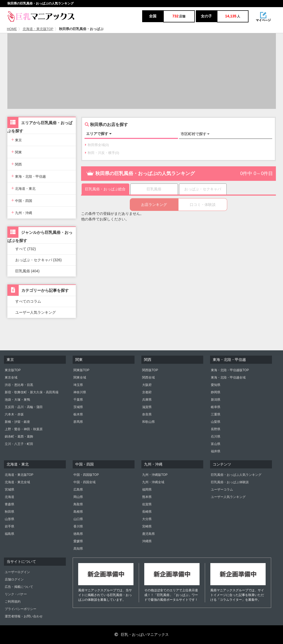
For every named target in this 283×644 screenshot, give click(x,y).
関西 (17, 164)
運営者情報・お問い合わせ (24, 616)
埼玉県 (78, 385)
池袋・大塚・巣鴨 (17, 400)
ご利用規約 (13, 602)
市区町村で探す (195, 134)
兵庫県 (147, 400)
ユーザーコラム (222, 490)
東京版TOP (13, 370)
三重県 (216, 414)
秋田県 (9, 512)
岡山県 (78, 497)
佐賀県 (147, 504)
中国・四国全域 (85, 482)
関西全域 (148, 377)
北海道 (9, 497)
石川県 (216, 437)
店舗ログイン (14, 579)
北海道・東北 (24, 188)
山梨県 (216, 422)
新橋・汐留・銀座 (17, 422)
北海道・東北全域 (17, 482)
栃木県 (78, 414)
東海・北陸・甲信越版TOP (230, 370)
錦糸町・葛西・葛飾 (19, 437)
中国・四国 (22, 200)
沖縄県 (147, 541)
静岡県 (216, 392)
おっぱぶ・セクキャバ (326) (39, 260)
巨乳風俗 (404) (28, 271)
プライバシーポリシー (21, 609)
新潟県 (216, 400)
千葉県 (78, 400)
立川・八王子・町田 (19, 444)
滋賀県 (147, 407)
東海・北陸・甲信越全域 (228, 377)
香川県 (78, 526)
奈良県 (147, 414)
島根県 (78, 512)
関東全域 (80, 377)
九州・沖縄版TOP (155, 475)
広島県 (78, 490)
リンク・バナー (16, 594)
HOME (12, 29)
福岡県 (147, 490)
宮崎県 (147, 526)
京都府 (147, 392)
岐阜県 (216, 407)
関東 (17, 152)
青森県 (9, 504)
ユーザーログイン (17, 572)
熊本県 (147, 497)
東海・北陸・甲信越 (29, 176)
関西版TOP (150, 370)
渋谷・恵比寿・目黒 (19, 385)
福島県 (9, 534)
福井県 (216, 451)
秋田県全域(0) (97, 145)
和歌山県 (148, 422)
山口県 (78, 519)
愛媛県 (78, 541)
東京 (17, 140)
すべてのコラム (28, 301)
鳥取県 (78, 504)
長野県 (216, 429)
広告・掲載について (19, 587)
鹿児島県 (148, 534)
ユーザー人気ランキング (36, 312)
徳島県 (78, 534)
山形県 (9, 519)
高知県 (78, 549)
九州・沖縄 (22, 212)
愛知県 (216, 385)
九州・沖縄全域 (153, 482)
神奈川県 (80, 392)
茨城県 (78, 407)
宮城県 (9, 490)
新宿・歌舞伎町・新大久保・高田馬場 (32, 392)
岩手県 (9, 526)
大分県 (147, 519)
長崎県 (147, 512)
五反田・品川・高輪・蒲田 (24, 407)
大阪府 (147, 385)
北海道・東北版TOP (38, 29)
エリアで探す (99, 134)
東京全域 (11, 377)
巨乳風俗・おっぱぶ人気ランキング (236, 475)
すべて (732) (26, 249)
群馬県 (78, 422)
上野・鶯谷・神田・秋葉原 (24, 429)
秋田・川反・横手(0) (102, 153)
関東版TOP (81, 370)
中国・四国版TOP (86, 475)
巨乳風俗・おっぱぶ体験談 (230, 482)
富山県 (216, 444)
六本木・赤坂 (14, 414)
